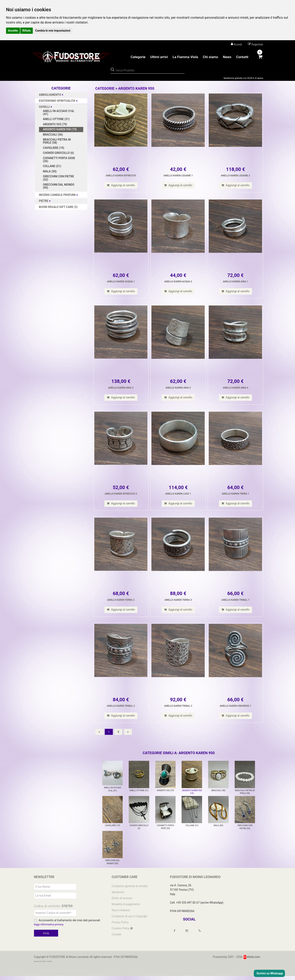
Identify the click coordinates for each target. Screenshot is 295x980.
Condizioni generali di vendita (130, 890)
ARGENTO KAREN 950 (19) (60, 129)
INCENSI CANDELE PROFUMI (58, 195)
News (227, 57)
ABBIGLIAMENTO (50, 95)
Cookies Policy (121, 932)
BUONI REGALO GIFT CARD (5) (58, 207)
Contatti (242, 57)
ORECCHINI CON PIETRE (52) (59, 178)
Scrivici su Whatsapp (269, 973)
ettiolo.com (251, 961)
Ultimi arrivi (159, 57)
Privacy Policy (120, 926)
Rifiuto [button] (27, 31)
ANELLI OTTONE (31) (56, 119)
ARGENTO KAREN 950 (136, 88)
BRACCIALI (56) (53, 135)
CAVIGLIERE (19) (54, 148)
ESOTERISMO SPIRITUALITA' (58, 101)
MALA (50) (50, 171)
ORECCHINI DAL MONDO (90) (59, 186)
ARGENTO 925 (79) (55, 124)
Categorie (138, 57)
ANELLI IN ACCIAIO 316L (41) (59, 113)
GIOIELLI (45, 107)
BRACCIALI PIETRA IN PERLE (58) (57, 141)
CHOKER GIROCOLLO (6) (59, 153)
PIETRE (44, 201)
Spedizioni (118, 896)
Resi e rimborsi (121, 914)
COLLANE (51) (52, 166)
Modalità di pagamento (126, 908)
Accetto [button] (13, 31)
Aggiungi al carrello (121, 185)
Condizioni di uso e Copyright (130, 920)
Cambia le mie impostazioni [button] (53, 31)
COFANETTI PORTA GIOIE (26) (59, 160)
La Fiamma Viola (185, 57)
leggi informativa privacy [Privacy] (49, 929)
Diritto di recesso (122, 902)
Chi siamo (211, 57)
